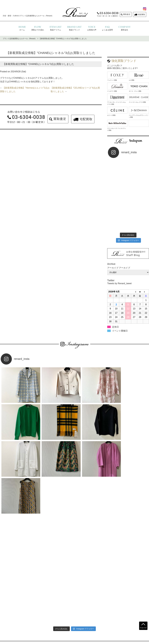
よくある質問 (48, 622)
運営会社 (81, 622)
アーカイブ (124, 248)
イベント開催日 (120, 310)
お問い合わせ (93, 622)
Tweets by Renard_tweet (119, 263)
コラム (104, 622)
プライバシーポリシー (65, 622)
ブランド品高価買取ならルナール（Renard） (20, 39)
